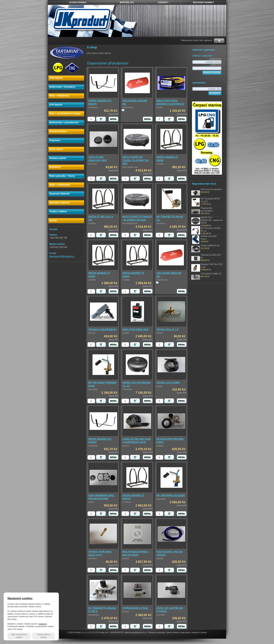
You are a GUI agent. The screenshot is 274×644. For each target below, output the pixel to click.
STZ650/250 (93, 446)
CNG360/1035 (162, 280)
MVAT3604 (92, 164)
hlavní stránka (173, 633)
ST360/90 (92, 280)
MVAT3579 (161, 615)
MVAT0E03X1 (94, 615)
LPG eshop (100, 633)
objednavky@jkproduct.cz (62, 256)
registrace (197, 55)
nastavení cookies (199, 633)
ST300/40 (92, 223)
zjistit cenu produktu (123, 110)
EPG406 (126, 612)
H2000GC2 (93, 559)
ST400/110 (127, 502)
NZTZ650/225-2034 (130, 223)
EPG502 (160, 333)
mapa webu (185, 633)
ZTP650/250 (127, 389)
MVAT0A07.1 (161, 223)
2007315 (92, 333)
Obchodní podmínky (157, 633)
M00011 (91, 502)
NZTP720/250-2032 (130, 167)
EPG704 (160, 108)
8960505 (160, 559)
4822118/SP (93, 389)
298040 (159, 386)
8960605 (160, 446)
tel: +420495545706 (115, 633)
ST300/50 (160, 164)
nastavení (43, 624)
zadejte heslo (216, 65)
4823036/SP (161, 499)
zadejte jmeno (215, 59)
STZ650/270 (93, 108)
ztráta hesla (207, 55)
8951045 (126, 559)
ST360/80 (126, 280)
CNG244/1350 (128, 108)
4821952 (126, 333)
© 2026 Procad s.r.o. (76, 633)
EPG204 (126, 446)
